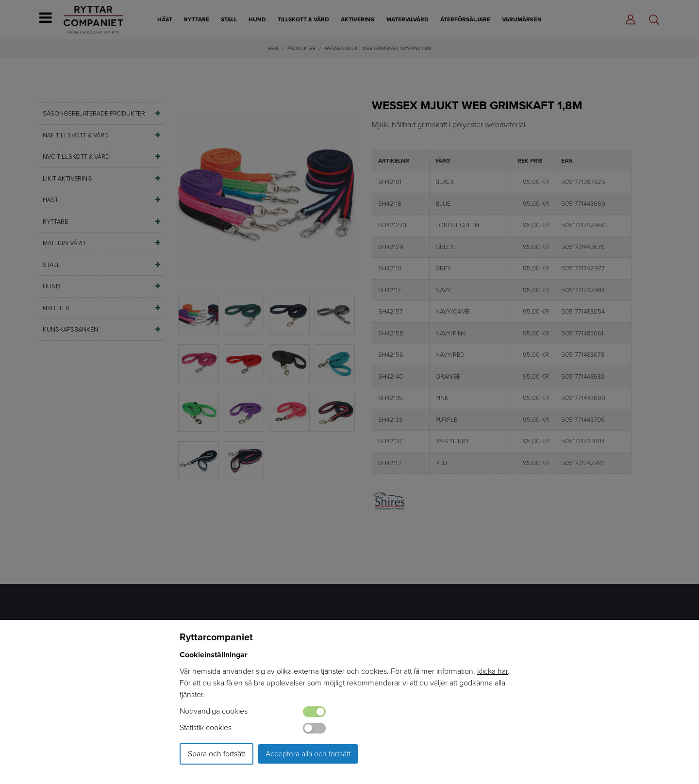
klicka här (492, 671)
